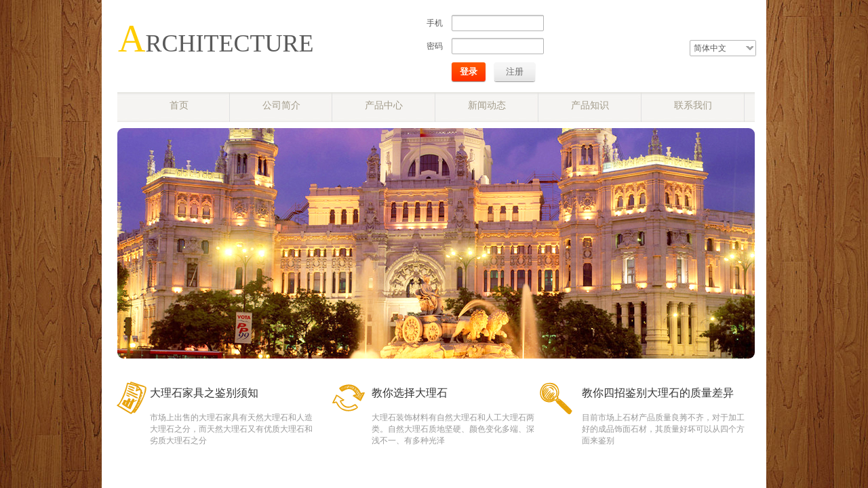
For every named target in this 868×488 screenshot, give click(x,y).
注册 (515, 72)
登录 (469, 72)
